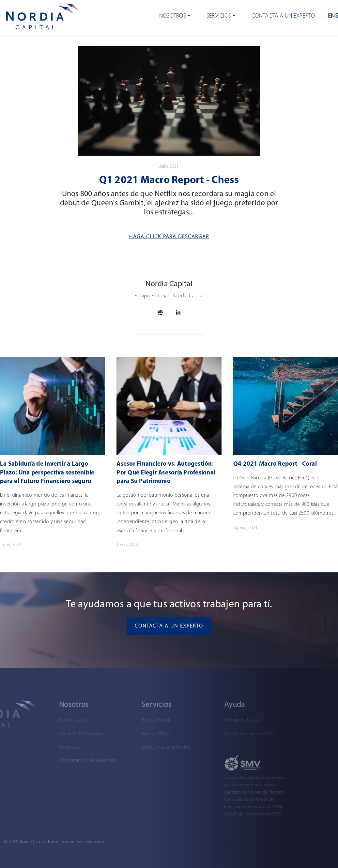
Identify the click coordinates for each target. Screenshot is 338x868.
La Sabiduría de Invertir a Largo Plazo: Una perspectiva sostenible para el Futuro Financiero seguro (47, 473)
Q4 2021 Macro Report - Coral (275, 464)
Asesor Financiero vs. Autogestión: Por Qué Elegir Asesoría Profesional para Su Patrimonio (166, 473)
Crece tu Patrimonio (47, 734)
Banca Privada (123, 721)
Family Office (122, 734)
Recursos (35, 747)
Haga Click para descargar (169, 237)
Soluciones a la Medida (133, 747)
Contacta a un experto (283, 16)
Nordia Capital (41, 721)
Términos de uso (209, 721)
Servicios (219, 16)
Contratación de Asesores (54, 761)
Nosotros (173, 16)
